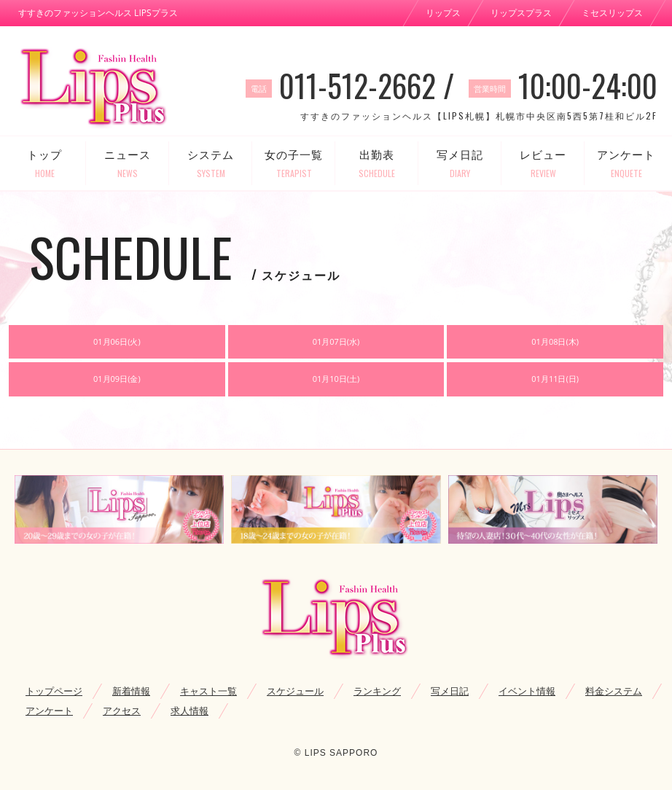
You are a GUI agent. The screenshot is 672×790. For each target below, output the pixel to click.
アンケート (626, 164)
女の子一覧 (294, 164)
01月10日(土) (336, 379)
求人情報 (190, 711)
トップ (44, 164)
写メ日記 (460, 164)
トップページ (54, 691)
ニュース (128, 164)
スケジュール (295, 691)
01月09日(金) (117, 379)
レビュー (543, 164)
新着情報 (131, 691)
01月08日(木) (555, 341)
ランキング (377, 691)
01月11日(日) (555, 379)
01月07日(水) (336, 341)
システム (211, 164)
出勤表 (377, 164)
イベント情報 (527, 691)
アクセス (122, 711)
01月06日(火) (117, 341)
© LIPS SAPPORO (336, 753)
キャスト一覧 (208, 691)
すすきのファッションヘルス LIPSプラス (98, 13)
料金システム (614, 691)
